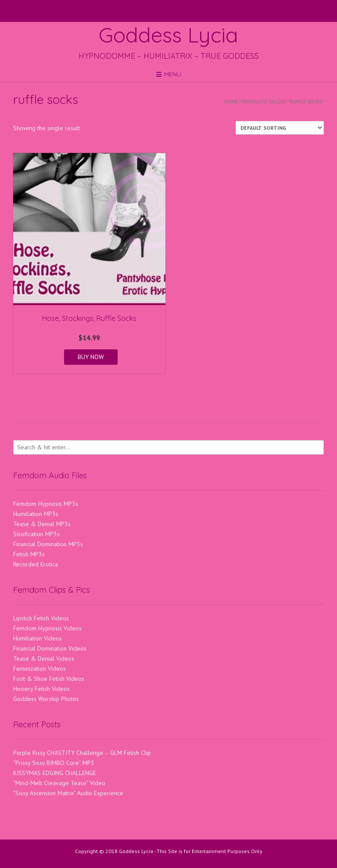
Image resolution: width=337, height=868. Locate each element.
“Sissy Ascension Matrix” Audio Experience (68, 793)
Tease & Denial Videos (44, 658)
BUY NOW (91, 357)
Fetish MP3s (29, 554)
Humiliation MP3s (36, 514)
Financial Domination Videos (50, 648)
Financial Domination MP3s (48, 544)
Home (231, 102)
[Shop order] (280, 128)
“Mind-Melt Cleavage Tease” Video (59, 783)
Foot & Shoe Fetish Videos (49, 679)
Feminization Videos (39, 669)
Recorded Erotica (36, 564)
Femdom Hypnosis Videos (47, 628)
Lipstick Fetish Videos (41, 618)
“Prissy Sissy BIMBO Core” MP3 (54, 763)
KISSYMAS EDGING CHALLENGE (55, 773)
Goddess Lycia (168, 35)
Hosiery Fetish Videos (41, 689)
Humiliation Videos (38, 638)
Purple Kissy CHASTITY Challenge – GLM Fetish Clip (82, 753)
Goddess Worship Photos (46, 699)
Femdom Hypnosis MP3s (46, 504)
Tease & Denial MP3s (42, 524)
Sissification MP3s (36, 534)
